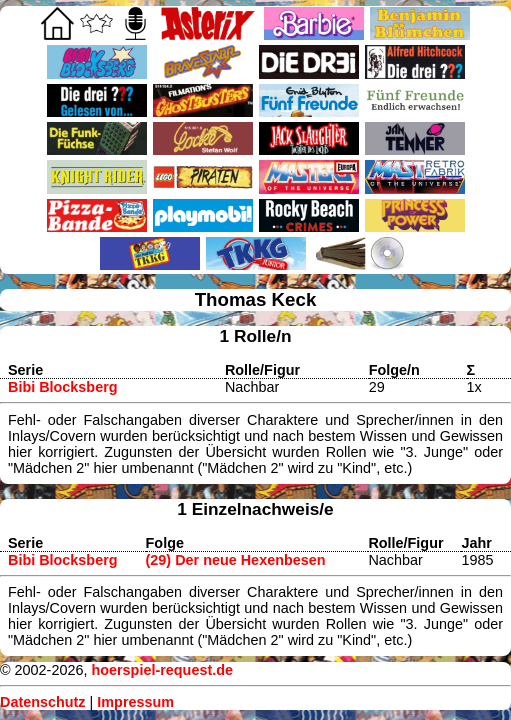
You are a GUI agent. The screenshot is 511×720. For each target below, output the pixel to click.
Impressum (135, 702)
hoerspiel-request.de (162, 670)
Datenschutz (43, 702)
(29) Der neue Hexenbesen (236, 560)
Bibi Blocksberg (63, 387)
